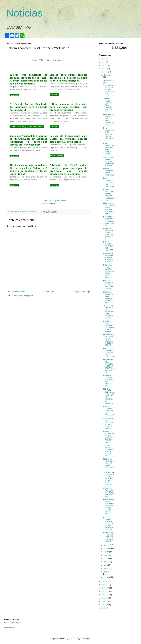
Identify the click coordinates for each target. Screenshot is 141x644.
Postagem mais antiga (81, 292)
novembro (107, 80)
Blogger (87, 639)
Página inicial (49, 292)
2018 (104, 588)
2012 (104, 608)
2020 (104, 581)
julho (106, 555)
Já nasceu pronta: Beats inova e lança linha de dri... (109, 450)
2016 (104, 595)
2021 (104, 72)
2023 (104, 65)
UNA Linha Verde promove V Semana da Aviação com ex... (109, 326)
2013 (104, 605)
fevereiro (107, 572)
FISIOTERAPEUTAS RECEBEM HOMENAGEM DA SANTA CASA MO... (109, 507)
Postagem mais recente (16, 292)
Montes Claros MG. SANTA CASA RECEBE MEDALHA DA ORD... (109, 208)
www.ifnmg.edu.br (48, 203)
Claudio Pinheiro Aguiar (12, 623)
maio (106, 562)
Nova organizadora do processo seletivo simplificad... (109, 134)
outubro (107, 545)
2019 (104, 585)
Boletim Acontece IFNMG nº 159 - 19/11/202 (108, 246)
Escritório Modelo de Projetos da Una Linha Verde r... (109, 285)
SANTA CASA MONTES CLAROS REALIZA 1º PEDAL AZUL (109, 90)
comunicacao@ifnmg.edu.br (55, 201)
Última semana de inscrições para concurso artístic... (109, 149)
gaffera (70, 639)
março (106, 568)
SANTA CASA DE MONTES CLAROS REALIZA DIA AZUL (109, 423)
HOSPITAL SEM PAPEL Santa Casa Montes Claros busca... (109, 271)
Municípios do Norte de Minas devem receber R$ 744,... (109, 120)
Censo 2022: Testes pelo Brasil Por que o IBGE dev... (109, 492)
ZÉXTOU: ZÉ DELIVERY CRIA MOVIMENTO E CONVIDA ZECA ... (109, 312)
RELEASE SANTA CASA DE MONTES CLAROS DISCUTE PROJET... (108, 523)
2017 (104, 591)
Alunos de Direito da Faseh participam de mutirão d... (108, 234)
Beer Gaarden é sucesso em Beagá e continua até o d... (109, 537)
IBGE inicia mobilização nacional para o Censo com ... (109, 464)
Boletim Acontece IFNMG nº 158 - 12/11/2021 (109, 352)
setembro (107, 549)
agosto (106, 552)
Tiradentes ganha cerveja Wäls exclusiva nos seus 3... (108, 105)
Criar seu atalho (10, 628)
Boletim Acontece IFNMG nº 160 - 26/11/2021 (109, 182)
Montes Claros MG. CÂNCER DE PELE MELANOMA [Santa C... (109, 366)
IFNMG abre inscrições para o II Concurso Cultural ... (108, 258)
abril (106, 565)
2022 (104, 69)
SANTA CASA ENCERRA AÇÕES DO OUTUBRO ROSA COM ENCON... (109, 479)
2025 (104, 59)
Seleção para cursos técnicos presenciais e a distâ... (109, 161)
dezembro (107, 75)
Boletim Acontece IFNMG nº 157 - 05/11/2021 (109, 411)
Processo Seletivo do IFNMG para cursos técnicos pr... (109, 437)
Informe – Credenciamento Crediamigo (109, 172)
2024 (104, 62)
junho (106, 559)
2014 (104, 601)
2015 (104, 598)
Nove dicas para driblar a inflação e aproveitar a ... (109, 221)
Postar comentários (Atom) (23, 296)
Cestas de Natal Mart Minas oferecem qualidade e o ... (109, 195)
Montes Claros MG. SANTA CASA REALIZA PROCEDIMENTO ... (109, 340)
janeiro (106, 577)
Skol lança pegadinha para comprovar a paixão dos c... (108, 297)
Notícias (24, 13)
